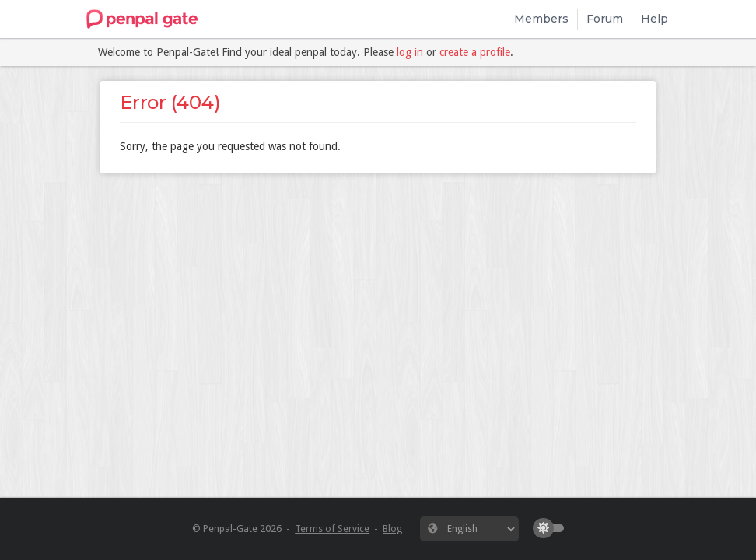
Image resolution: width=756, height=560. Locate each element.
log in (410, 52)
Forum (605, 19)
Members (541, 19)
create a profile (475, 52)
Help (654, 19)
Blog (392, 528)
